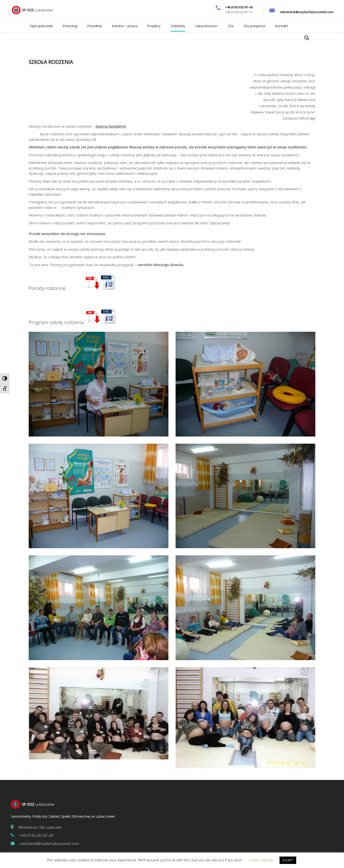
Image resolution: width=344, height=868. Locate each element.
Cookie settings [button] (261, 860)
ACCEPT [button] (288, 860)
